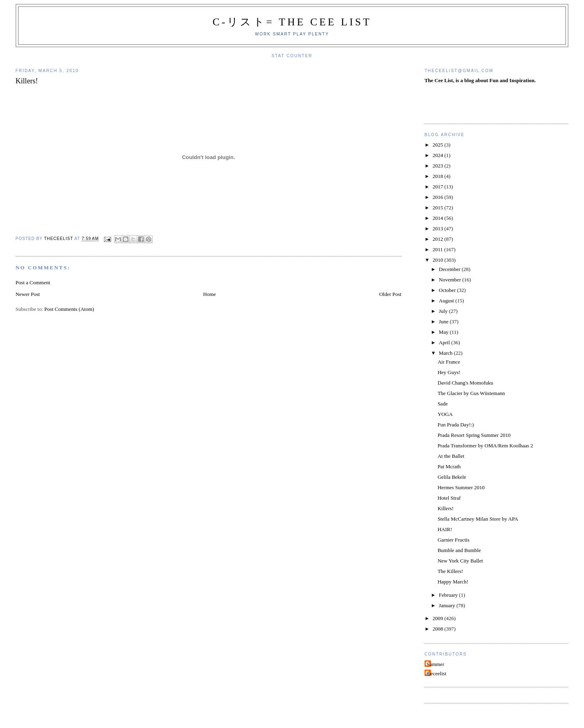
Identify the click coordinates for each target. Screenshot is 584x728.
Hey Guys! (449, 372)
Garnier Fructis (453, 540)
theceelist (436, 673)
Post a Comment (33, 282)
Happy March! (453, 582)
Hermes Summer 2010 (461, 487)
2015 (438, 208)
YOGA (445, 414)
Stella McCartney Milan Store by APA (478, 519)
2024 (438, 155)
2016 (438, 197)
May (444, 332)
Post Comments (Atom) (69, 309)
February (449, 595)
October (448, 290)
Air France (449, 362)
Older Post (390, 294)
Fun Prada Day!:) (456, 425)
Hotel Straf (449, 498)
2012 (438, 239)
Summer (435, 664)
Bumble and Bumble (459, 550)
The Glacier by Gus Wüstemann (471, 393)
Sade (442, 404)
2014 (438, 218)
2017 (438, 187)
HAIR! (445, 529)
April (445, 342)
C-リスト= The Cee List (292, 22)
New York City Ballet (460, 561)
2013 (438, 229)
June (444, 322)
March (446, 353)
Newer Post (28, 294)
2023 (438, 166)
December (450, 269)
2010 (438, 260)
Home (209, 294)
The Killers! (450, 571)
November (451, 280)
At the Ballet (451, 456)
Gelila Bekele (452, 477)
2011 (438, 249)
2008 (438, 629)
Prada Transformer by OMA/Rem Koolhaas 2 (485, 446)
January (448, 605)
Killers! (445, 508)
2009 (438, 618)
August (447, 301)
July (444, 311)
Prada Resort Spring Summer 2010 (474, 435)
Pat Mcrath (449, 466)
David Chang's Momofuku (465, 383)
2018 (438, 176)
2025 (438, 145)
